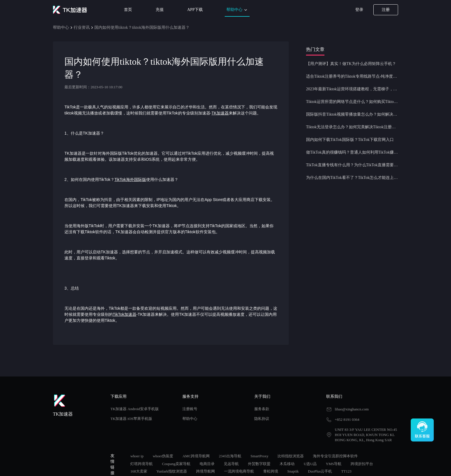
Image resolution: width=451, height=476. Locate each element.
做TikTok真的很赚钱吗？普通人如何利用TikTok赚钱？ (352, 152)
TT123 (346, 471)
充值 (160, 10)
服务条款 (262, 409)
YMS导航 (334, 464)
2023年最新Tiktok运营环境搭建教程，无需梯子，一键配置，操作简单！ (352, 89)
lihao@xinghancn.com (352, 409)
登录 (359, 10)
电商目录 (207, 464)
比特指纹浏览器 (291, 456)
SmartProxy (259, 456)
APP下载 (195, 10)
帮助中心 (237, 10)
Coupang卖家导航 (176, 464)
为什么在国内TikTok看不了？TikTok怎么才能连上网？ (352, 178)
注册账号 (190, 409)
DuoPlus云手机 (320, 471)
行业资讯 (82, 27)
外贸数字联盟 (259, 464)
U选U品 (310, 464)
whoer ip (137, 456)
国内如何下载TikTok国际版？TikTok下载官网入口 (350, 140)
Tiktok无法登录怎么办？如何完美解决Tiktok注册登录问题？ (352, 127)
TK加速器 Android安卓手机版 (135, 409)
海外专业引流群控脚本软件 (335, 456)
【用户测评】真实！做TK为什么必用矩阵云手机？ (351, 64)
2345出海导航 (230, 456)
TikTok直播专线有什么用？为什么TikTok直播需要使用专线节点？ (352, 165)
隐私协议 (262, 419)
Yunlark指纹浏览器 (172, 471)
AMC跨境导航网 (196, 456)
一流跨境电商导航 (239, 471)
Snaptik (293, 471)
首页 (128, 10)
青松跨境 (271, 471)
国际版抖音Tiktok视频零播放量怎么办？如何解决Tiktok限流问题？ (352, 114)
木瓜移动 (287, 464)
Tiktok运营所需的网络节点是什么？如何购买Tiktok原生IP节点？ (352, 102)
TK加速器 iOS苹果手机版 (131, 419)
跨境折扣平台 (362, 464)
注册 (386, 10)
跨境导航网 (206, 471)
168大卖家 (139, 471)
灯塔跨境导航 (142, 464)
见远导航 (231, 464)
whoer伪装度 (163, 456)
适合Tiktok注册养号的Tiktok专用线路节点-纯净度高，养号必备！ (352, 76)
